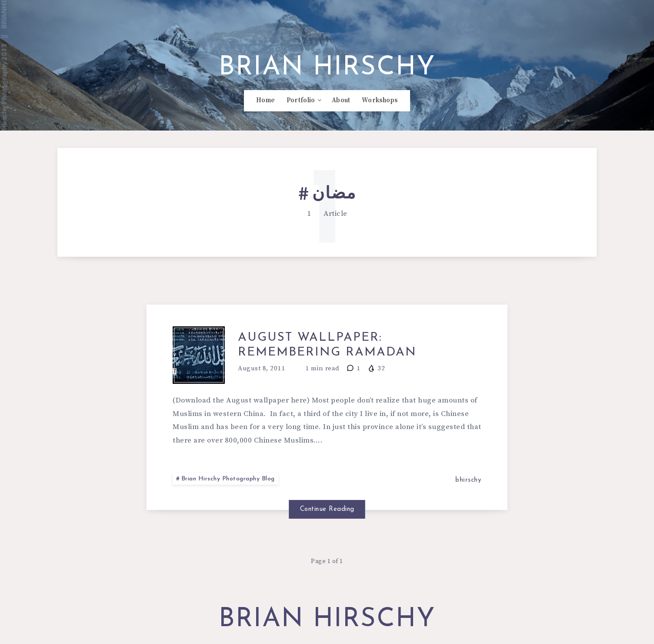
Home (265, 101)
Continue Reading (327, 509)
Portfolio (301, 101)
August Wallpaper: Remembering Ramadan (327, 345)
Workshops (380, 101)
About (341, 101)
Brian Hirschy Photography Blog (228, 479)
